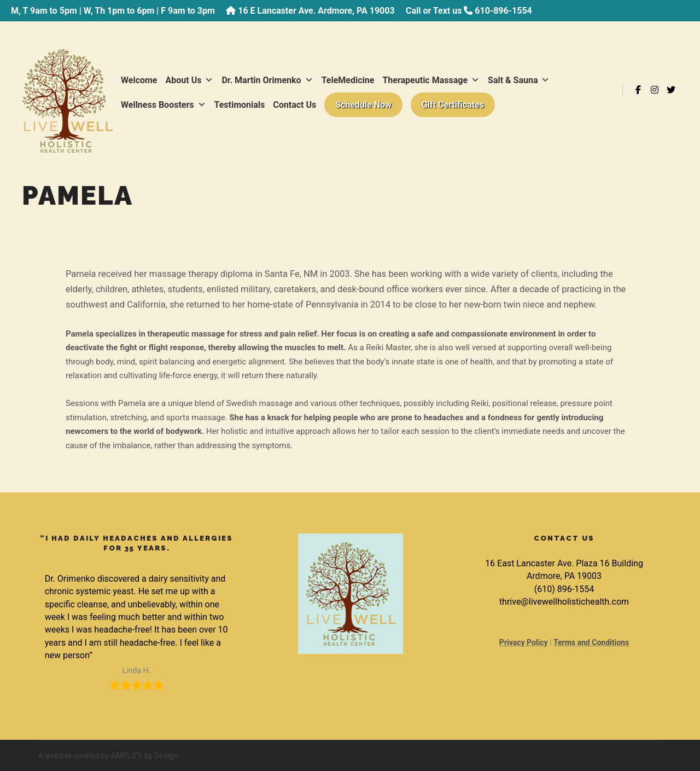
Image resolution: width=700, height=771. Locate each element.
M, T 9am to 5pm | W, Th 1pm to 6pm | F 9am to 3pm (113, 11)
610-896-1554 (503, 11)
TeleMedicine (348, 80)
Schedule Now (363, 105)
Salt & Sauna (519, 80)
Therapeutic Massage (431, 80)
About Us (190, 80)
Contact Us (294, 105)
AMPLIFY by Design (144, 756)
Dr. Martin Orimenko (267, 80)
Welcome (139, 80)
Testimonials (240, 105)
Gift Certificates (453, 105)
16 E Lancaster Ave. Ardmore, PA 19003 (316, 11)
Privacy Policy (524, 642)
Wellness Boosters (164, 105)
